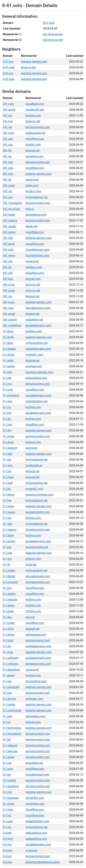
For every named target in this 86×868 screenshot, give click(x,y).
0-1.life (7, 430)
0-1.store (8, 535)
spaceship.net (34, 320)
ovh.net (30, 617)
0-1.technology (12, 728)
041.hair (8, 162)
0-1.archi (8, 629)
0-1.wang (9, 605)
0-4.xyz (7, 856)
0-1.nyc (7, 384)
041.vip (7, 191)
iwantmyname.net (37, 547)
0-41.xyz (8, 73)
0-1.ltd (7, 419)
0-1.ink (7, 471)
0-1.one (7, 553)
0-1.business (11, 798)
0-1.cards (9, 804)
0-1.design (9, 349)
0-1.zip (7, 646)
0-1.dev (7, 617)
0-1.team (8, 477)
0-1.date (8, 343)
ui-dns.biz (31, 850)
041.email (9, 314)
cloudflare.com (35, 104)
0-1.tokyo (9, 495)
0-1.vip (7, 518)
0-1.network (10, 745)
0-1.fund (8, 640)
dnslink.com (33, 145)
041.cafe (8, 104)
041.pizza (9, 290)
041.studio (9, 226)
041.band (9, 244)
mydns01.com (34, 355)
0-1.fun (7, 588)
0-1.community (12, 710)
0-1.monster (10, 582)
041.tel (7, 180)
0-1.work (8, 360)
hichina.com (33, 116)
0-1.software (11, 658)
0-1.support (10, 448)
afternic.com (33, 559)
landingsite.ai (34, 465)
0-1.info (8, 465)
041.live (8, 121)
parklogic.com (34, 699)
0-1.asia (8, 769)
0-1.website (10, 600)
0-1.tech (8, 483)
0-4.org (7, 845)
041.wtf (8, 261)
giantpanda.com (36, 635)
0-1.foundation (12, 734)
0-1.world (9, 366)
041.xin (7, 116)
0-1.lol (7, 722)
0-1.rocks (8, 436)
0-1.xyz (7, 559)
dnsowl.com (33, 279)
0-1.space (9, 512)
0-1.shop (8, 442)
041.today (9, 215)
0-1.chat (8, 652)
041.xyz (8, 197)
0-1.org (7, 413)
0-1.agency (10, 530)
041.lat (7, 267)
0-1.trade (8, 506)
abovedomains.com (38, 308)
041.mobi (9, 185)
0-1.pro (7, 681)
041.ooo (8, 139)
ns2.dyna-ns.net (53, 40)
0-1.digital (9, 576)
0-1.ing (7, 815)
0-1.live (7, 693)
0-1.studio (9, 541)
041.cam (8, 308)
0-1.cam (8, 821)
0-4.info (8, 850)
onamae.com (34, 366)
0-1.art (7, 775)
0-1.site (7, 524)
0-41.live (8, 62)
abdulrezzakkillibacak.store (42, 862)
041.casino (10, 320)
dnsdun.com (33, 191)
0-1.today (9, 757)
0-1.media (9, 705)
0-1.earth (8, 337)
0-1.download (11, 670)
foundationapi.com (37, 250)
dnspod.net (32, 150)
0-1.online (9, 570)
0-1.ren (7, 460)
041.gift (8, 273)
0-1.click (8, 810)
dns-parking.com (36, 215)
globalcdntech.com (37, 821)
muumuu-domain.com (39, 372)
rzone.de (31, 565)
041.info (8, 174)
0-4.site (7, 862)
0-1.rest (7, 425)
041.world (9, 110)
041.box (8, 279)
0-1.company (11, 395)
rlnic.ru (30, 209)
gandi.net (31, 226)
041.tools (9, 302)
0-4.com (8, 839)
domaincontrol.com (38, 127)
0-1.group (9, 635)
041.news (9, 255)
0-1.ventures (10, 664)
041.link (8, 238)
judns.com (32, 185)
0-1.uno (8, 716)
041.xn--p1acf (11, 209)
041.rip (7, 156)
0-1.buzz (8, 331)
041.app (8, 168)
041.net (8, 127)
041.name (9, 232)
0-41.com (9, 79)
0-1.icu (7, 407)
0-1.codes (9, 623)
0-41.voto (49, 23)
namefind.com (35, 156)
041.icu (7, 296)
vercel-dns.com (35, 798)
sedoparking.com (36, 378)
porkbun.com (34, 267)
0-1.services (10, 751)
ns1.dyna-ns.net (53, 34)
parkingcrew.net (35, 133)
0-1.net (7, 378)
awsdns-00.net (35, 110)
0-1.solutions (11, 786)
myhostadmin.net (36, 197)
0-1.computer (11, 687)
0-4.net (7, 833)
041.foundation (12, 203)
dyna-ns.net (28, 67)
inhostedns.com (35, 716)
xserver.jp (31, 448)
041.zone (9, 285)
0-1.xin (7, 827)
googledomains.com (38, 325)
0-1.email (9, 675)
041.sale (8, 250)
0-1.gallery (9, 594)
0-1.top (7, 500)
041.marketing (12, 325)
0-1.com (8, 390)
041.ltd (7, 150)
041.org (8, 145)
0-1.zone (8, 611)
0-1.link (7, 372)
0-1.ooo (8, 401)
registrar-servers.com (34, 62)
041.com (8, 133)
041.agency (10, 220)
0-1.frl (6, 565)
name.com (32, 180)
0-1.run (7, 763)
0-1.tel (7, 489)
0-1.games (9, 699)
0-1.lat (7, 740)
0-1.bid (7, 547)
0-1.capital (9, 780)
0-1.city (7, 792)
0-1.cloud (9, 355)
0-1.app (8, 454)
